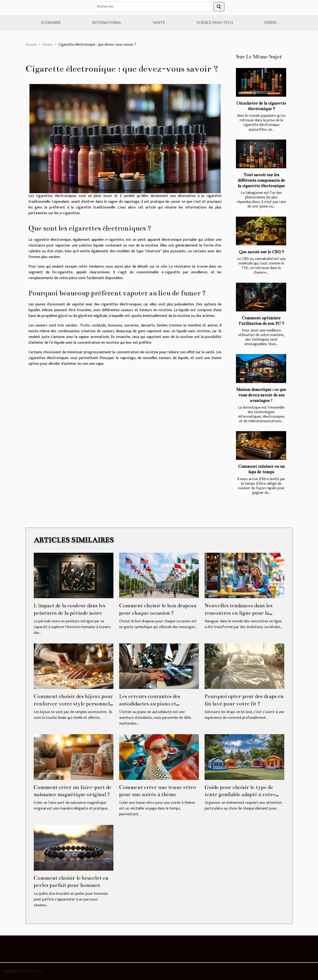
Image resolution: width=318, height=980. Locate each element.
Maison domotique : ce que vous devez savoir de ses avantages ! (261, 395)
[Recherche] (153, 7)
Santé (159, 23)
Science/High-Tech (215, 23)
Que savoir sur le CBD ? (261, 252)
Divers (271, 23)
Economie (51, 23)
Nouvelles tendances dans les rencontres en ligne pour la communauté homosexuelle (239, 613)
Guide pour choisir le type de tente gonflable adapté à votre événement (240, 794)
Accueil (31, 45)
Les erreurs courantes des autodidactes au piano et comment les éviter (150, 704)
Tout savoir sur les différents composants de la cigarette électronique (261, 180)
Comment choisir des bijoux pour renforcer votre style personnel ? (73, 704)
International (107, 23)
